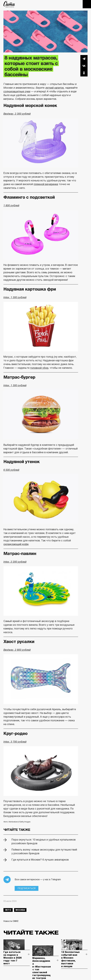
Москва (20, 910)
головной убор (39, 368)
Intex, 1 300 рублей (15, 297)
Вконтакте (84, 66)
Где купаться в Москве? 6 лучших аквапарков (40, 860)
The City (9, 4)
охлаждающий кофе (16, 544)
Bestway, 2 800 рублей (17, 650)
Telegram (84, 59)
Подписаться (27, 888)
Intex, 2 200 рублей (15, 562)
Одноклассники (84, 73)
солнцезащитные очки (17, 91)
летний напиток (55, 88)
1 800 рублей (11, 206)
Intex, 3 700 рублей (15, 742)
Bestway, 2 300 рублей (17, 114)
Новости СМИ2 (11, 921)
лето (8, 910)
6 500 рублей (11, 470)
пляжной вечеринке (46, 184)
